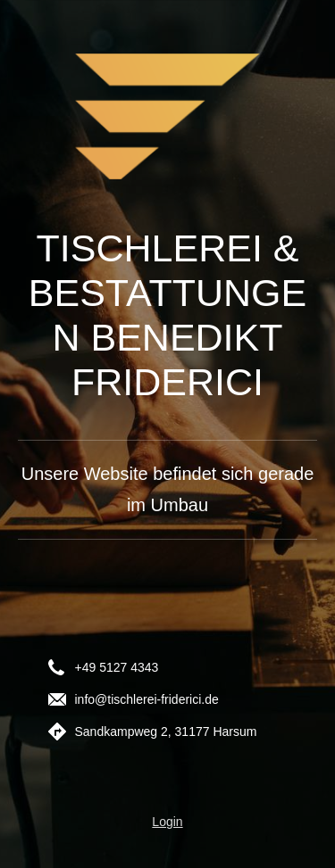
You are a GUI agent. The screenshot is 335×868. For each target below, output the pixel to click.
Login (167, 822)
